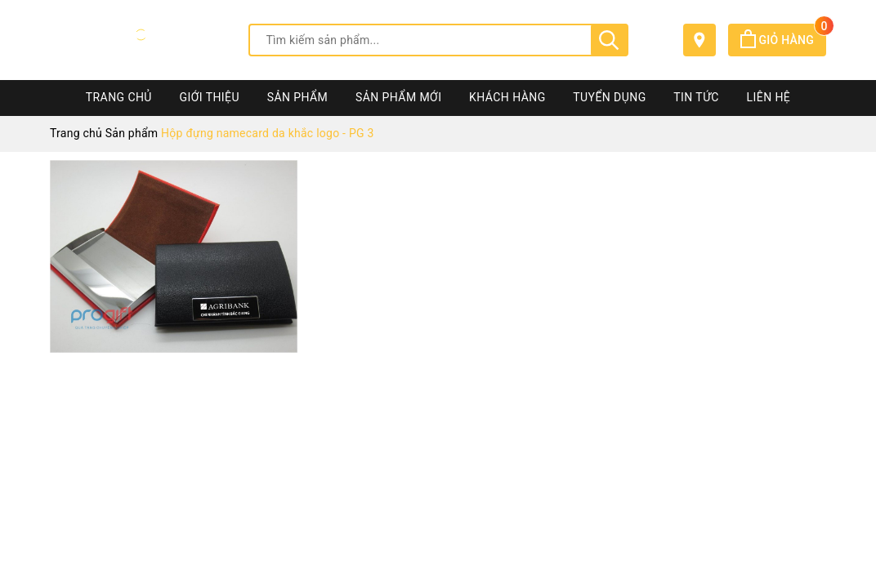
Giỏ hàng (783, 40)
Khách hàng (507, 97)
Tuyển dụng (609, 97)
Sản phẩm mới (398, 97)
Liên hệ (769, 97)
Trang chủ (119, 97)
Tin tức (696, 97)
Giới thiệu (210, 97)
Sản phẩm (298, 97)
